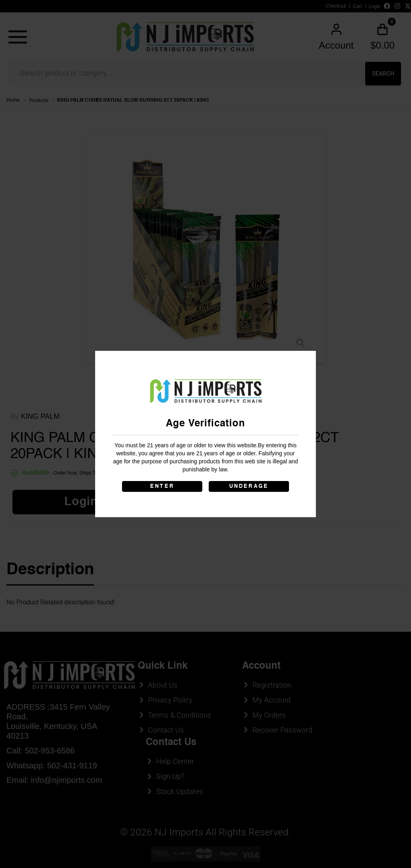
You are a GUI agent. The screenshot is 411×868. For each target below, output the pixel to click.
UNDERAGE (249, 486)
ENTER (162, 486)
